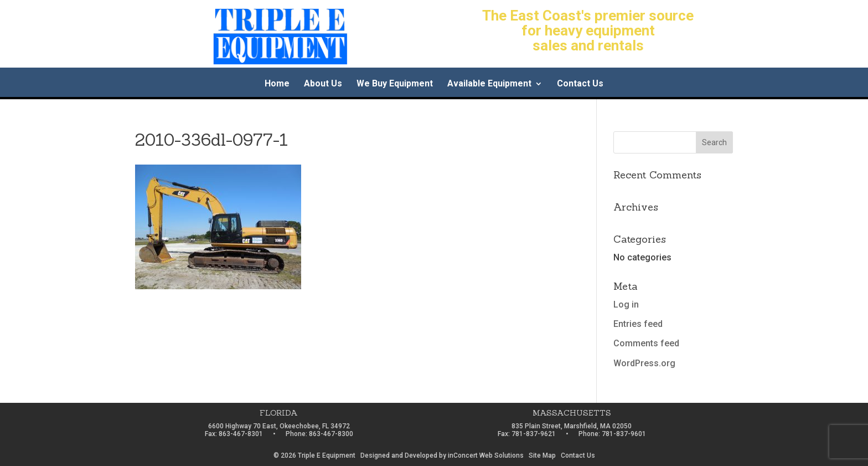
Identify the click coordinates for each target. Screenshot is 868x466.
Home (277, 84)
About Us (323, 84)
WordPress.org (644, 363)
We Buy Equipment (395, 84)
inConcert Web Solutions (486, 455)
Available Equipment (489, 84)
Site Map (542, 455)
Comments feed (646, 343)
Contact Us (580, 84)
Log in (626, 304)
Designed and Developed (399, 455)
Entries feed (638, 324)
